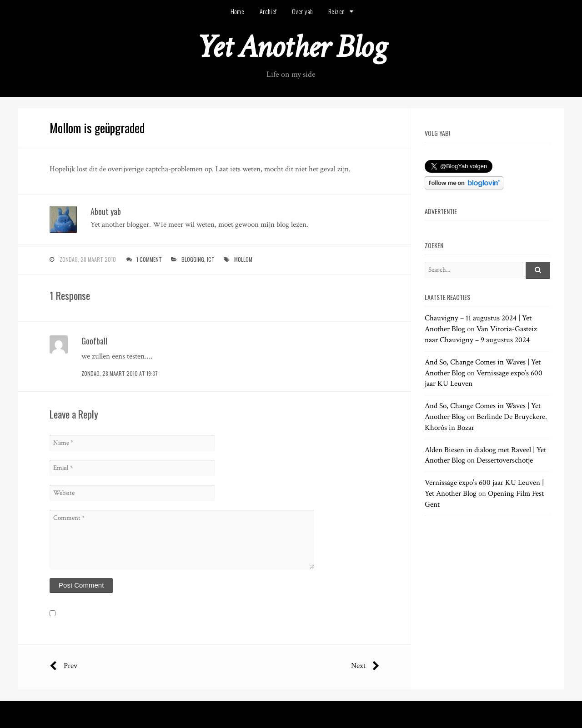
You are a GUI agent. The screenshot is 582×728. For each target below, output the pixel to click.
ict (211, 259)
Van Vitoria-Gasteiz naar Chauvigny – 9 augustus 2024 (481, 334)
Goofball (94, 341)
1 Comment (149, 259)
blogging (193, 259)
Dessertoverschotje (505, 460)
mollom (243, 259)
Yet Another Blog (291, 47)
